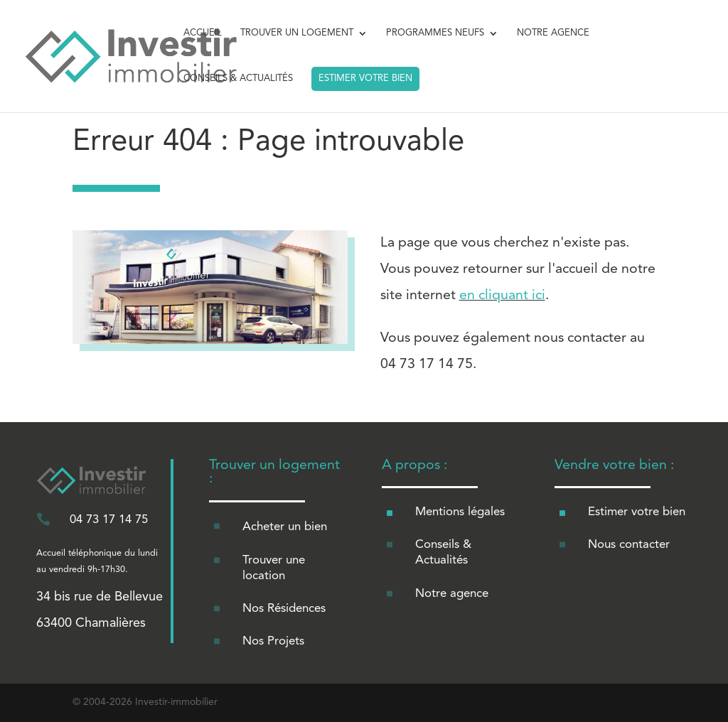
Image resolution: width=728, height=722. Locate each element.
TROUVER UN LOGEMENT (297, 33)
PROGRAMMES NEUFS (435, 33)
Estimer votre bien (637, 512)
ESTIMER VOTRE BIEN (365, 79)
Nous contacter (629, 545)
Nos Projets (273, 641)
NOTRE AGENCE (553, 33)
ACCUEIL (203, 33)
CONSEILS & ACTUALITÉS (238, 79)
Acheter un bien (285, 527)
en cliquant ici (502, 296)
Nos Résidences (284, 609)
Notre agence (452, 594)
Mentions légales (460, 512)
